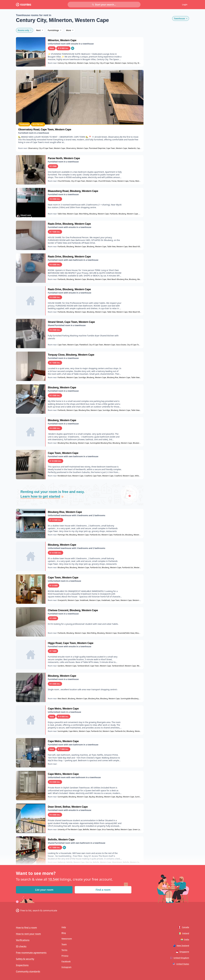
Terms (64, 950)
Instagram (66, 967)
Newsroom (67, 939)
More (70, 30)
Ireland (184, 933)
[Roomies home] (23, 5)
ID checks (21, 946)
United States (181, 964)
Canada (184, 927)
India (185, 939)
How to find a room (26, 928)
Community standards (28, 971)
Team (64, 944)
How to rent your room (28, 934)
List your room (44, 890)
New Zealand (181, 946)
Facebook (66, 961)
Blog (64, 933)
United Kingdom (180, 958)
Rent (40, 30)
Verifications (23, 940)
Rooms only (25, 30)
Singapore (183, 952)
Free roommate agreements (31, 953)
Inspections (22, 965)
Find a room (103, 890)
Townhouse (181, 18)
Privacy (65, 956)
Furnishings (55, 30)
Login (185, 4)
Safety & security (25, 959)
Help (64, 927)
